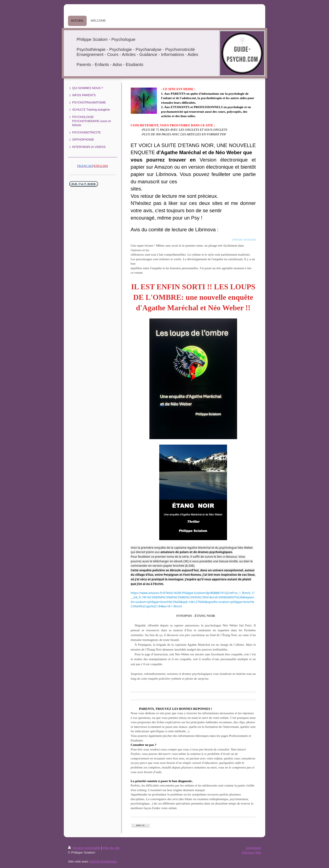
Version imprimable (84, 848)
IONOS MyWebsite (103, 861)
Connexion (253, 848)
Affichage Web (251, 852)
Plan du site (111, 848)
